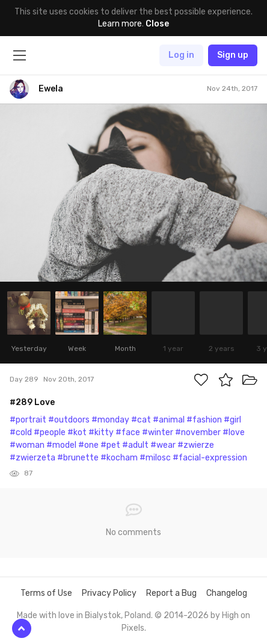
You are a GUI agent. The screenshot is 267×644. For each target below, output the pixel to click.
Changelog (227, 593)
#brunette (78, 458)
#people (50, 432)
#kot (77, 432)
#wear (163, 445)
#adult (135, 445)
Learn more (120, 24)
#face (128, 432)
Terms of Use (46, 593)
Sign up (233, 55)
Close (157, 24)
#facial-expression (210, 458)
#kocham (119, 458)
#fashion (204, 420)
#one (88, 445)
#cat (141, 420)
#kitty (101, 432)
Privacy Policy (109, 593)
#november (198, 432)
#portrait (28, 420)
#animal (169, 420)
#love (234, 432)
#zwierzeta (32, 458)
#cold (21, 432)
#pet (110, 445)
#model (61, 445)
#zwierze (196, 445)
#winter (158, 432)
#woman (27, 445)
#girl (232, 420)
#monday (110, 420)
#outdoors (69, 420)
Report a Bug (171, 593)
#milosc (155, 458)
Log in (181, 55)
